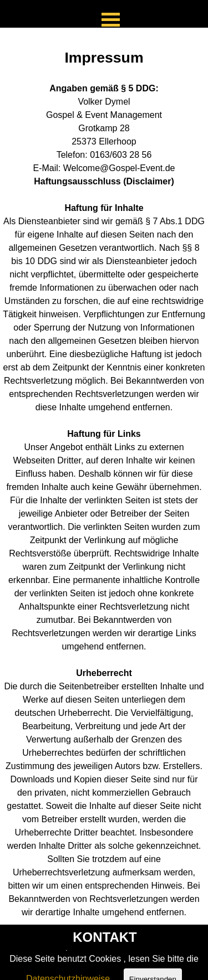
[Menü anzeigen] (111, 19)
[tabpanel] (104, 476)
